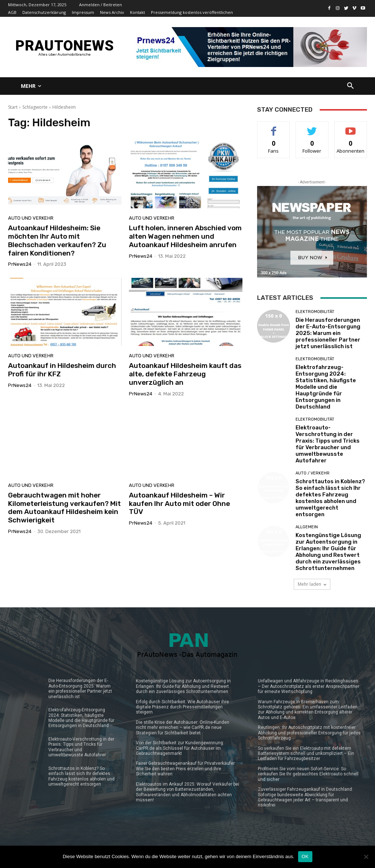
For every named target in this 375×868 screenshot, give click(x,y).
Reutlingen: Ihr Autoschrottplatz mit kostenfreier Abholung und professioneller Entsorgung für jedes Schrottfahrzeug (309, 733)
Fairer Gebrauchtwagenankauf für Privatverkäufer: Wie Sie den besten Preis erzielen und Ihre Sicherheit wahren (186, 769)
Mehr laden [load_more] (312, 584)
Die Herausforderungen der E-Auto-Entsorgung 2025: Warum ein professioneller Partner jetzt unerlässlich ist (328, 333)
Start (13, 107)
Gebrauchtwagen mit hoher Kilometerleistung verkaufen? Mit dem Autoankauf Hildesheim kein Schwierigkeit (64, 508)
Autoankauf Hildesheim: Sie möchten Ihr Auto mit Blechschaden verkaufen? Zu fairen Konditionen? (57, 240)
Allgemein (307, 527)
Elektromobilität (315, 312)
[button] (350, 86)
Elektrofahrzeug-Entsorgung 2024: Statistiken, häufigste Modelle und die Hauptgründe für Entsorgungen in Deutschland (326, 387)
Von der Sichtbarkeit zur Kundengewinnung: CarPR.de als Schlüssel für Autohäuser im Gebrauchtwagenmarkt (180, 748)
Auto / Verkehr (313, 473)
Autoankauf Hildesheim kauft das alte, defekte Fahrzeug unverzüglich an (185, 374)
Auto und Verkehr (31, 218)
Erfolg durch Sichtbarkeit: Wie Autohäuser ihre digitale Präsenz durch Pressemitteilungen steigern (182, 707)
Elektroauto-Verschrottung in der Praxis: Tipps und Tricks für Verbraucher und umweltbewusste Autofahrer (328, 444)
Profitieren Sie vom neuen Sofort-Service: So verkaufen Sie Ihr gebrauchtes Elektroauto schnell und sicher (308, 774)
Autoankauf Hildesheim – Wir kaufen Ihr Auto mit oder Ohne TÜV (179, 504)
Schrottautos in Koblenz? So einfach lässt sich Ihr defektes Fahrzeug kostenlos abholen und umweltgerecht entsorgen (330, 498)
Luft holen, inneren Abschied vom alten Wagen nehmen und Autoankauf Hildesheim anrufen (185, 236)
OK (305, 856)
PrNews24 (20, 264)
